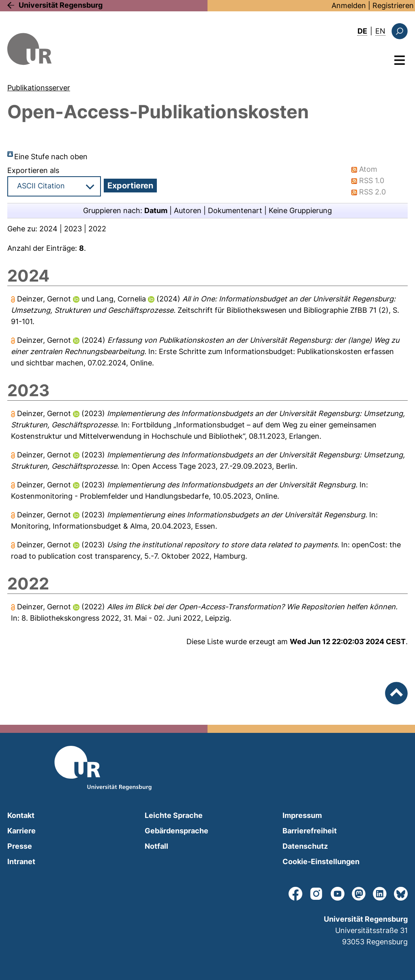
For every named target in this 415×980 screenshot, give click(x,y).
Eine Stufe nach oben (51, 157)
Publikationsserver (39, 88)
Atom (368, 169)
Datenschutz (305, 846)
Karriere (21, 831)
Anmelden (349, 5)
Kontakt (21, 815)
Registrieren (393, 5)
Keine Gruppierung (300, 210)
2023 (73, 229)
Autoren (188, 210)
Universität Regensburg (61, 5)
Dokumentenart (235, 210)
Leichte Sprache (174, 815)
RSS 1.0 (372, 180)
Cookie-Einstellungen (321, 862)
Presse (20, 846)
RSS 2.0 (372, 192)
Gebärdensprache (176, 831)
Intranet (21, 862)
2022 (97, 229)
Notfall (156, 846)
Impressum (302, 815)
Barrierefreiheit (310, 831)
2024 (48, 229)
